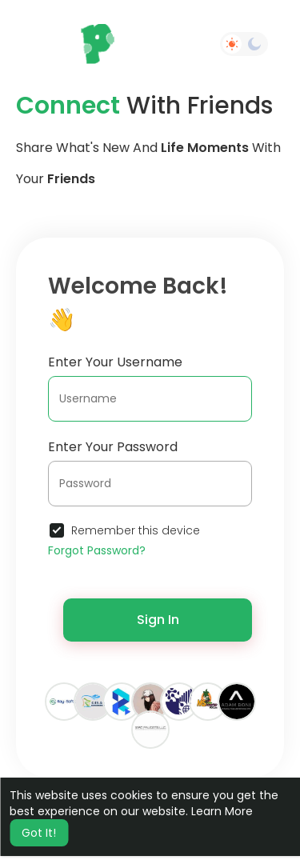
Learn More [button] (222, 811)
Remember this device (136, 530)
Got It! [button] (39, 833)
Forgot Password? (97, 550)
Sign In (158, 620)
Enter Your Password (113, 447)
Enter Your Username (115, 362)
